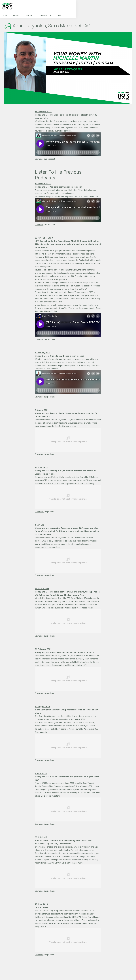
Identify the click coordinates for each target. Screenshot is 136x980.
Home (5, 16)
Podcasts (30, 16)
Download (39, 159)
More (59, 16)
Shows (16, 16)
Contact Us (46, 16)
